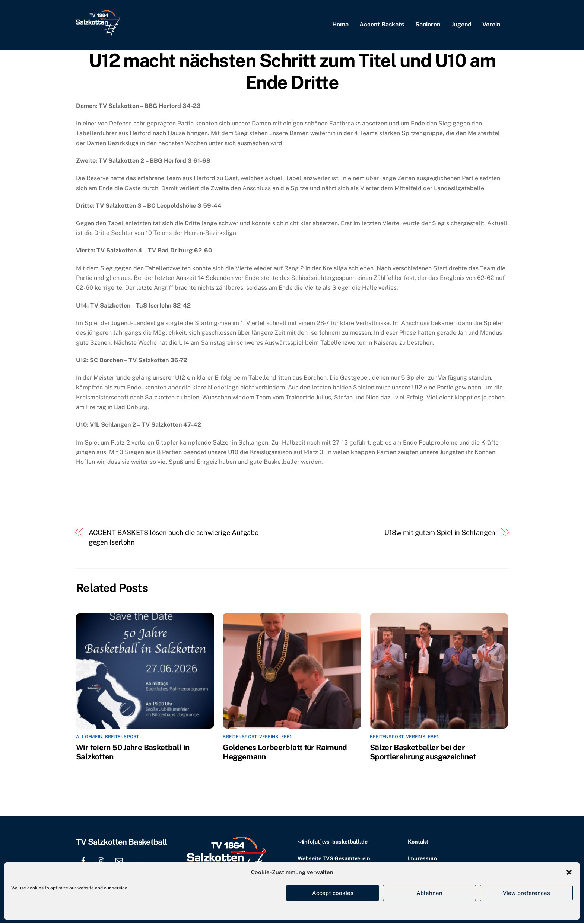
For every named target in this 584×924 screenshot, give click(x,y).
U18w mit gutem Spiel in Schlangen (440, 534)
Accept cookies (333, 893)
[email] (119, 861)
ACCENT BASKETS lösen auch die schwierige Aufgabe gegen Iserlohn (174, 539)
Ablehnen (429, 893)
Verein (491, 25)
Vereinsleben (276, 738)
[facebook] (83, 861)
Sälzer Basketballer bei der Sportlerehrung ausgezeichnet (423, 753)
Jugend (461, 25)
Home (340, 25)
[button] (569, 872)
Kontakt (418, 843)
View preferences (526, 893)
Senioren (428, 25)
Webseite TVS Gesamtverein (334, 860)
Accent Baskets (382, 25)
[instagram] (101, 861)
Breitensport (122, 738)
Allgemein (89, 738)
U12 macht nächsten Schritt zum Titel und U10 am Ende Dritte (292, 73)
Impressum (422, 860)
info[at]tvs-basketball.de (335, 843)
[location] (137, 861)
